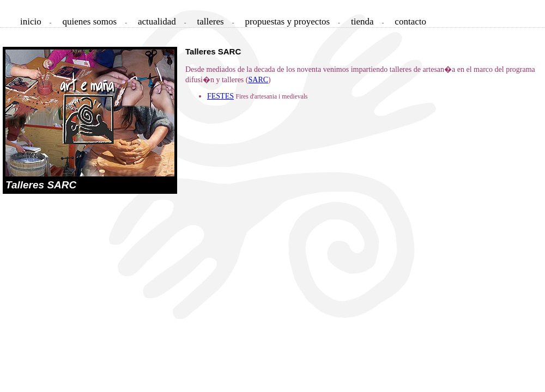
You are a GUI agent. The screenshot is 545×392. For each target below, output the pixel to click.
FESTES (220, 96)
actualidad (157, 22)
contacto (410, 22)
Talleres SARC (41, 185)
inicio (31, 22)
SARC (258, 80)
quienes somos (90, 22)
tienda (362, 22)
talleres (211, 22)
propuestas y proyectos (287, 22)
